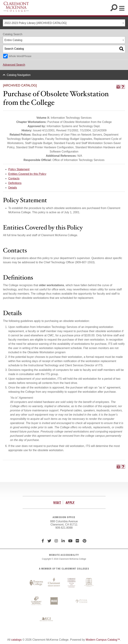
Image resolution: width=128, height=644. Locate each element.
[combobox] (64, 23)
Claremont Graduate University (54, 583)
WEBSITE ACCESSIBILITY (64, 555)
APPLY (70, 502)
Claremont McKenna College (16, 7)
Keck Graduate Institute (46, 619)
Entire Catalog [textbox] (13, 40)
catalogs (16, 640)
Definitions (15, 183)
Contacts (14, 178)
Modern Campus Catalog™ (103, 640)
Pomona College (36, 583)
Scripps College (89, 583)
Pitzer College (82, 601)
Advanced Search (14, 65)
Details (13, 188)
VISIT (57, 502)
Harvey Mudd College (54, 601)
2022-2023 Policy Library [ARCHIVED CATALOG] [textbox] (35, 23)
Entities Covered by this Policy (27, 174)
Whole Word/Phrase (20, 56)
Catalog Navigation (19, 75)
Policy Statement (19, 169)
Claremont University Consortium (72, 583)
